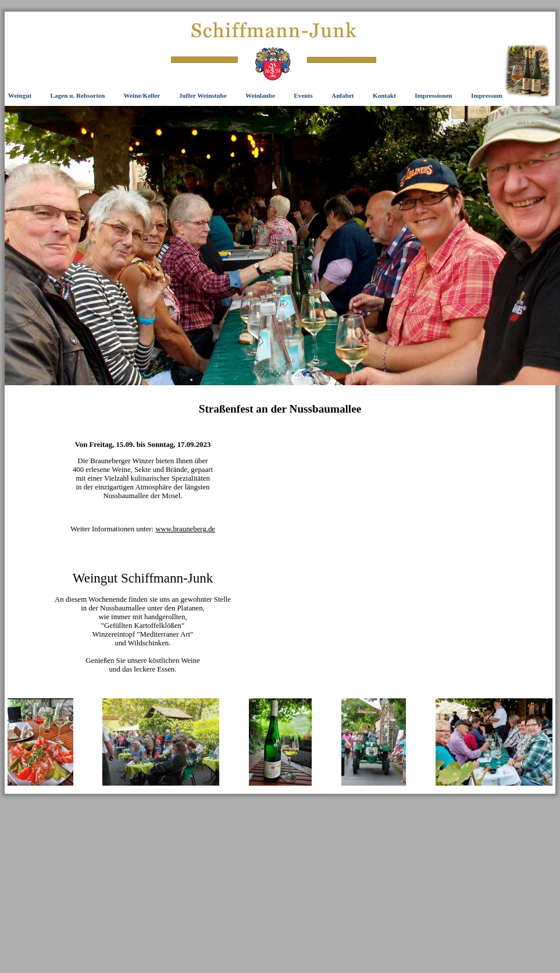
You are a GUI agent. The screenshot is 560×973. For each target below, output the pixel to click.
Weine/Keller (142, 95)
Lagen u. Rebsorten (78, 95)
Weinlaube (260, 95)
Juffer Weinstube (203, 95)
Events (303, 95)
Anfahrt (343, 95)
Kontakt (384, 95)
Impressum (487, 95)
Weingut (20, 95)
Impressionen (433, 95)
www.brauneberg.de (185, 529)
